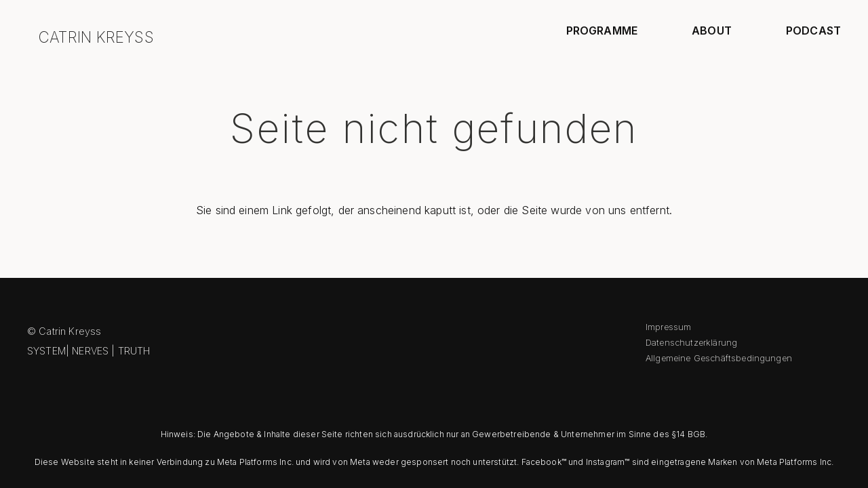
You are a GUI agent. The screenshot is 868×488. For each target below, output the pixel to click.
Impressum (668, 327)
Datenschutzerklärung (691, 343)
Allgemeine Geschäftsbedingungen (719, 358)
